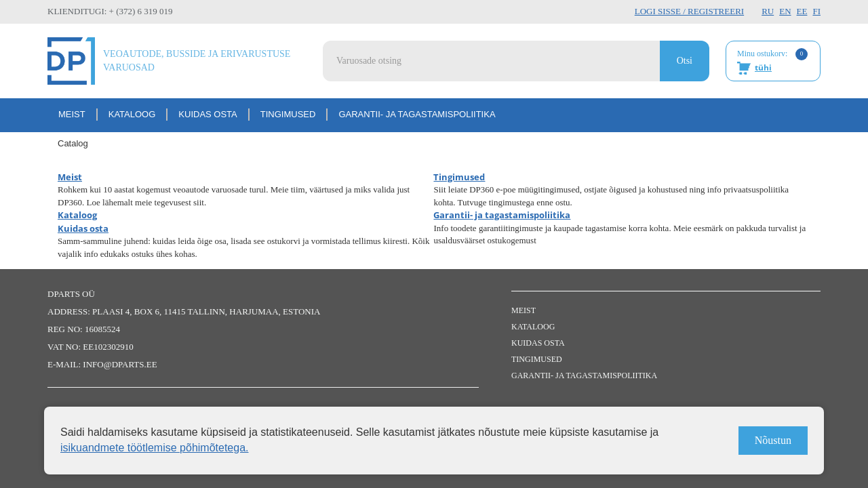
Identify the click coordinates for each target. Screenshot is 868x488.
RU (768, 11)
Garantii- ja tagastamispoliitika (417, 114)
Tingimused (288, 114)
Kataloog (132, 114)
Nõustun (773, 440)
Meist (72, 114)
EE (802, 11)
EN (785, 11)
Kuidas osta (208, 114)
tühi (763, 67)
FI (816, 11)
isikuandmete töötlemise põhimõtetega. (155, 448)
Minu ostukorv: (772, 62)
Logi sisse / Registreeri (689, 11)
